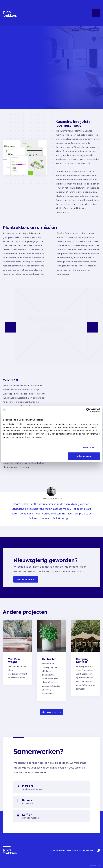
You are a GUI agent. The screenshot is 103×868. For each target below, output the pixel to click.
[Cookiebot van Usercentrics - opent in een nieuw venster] (88, 410)
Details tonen (88, 447)
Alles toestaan (84, 456)
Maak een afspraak (26, 583)
